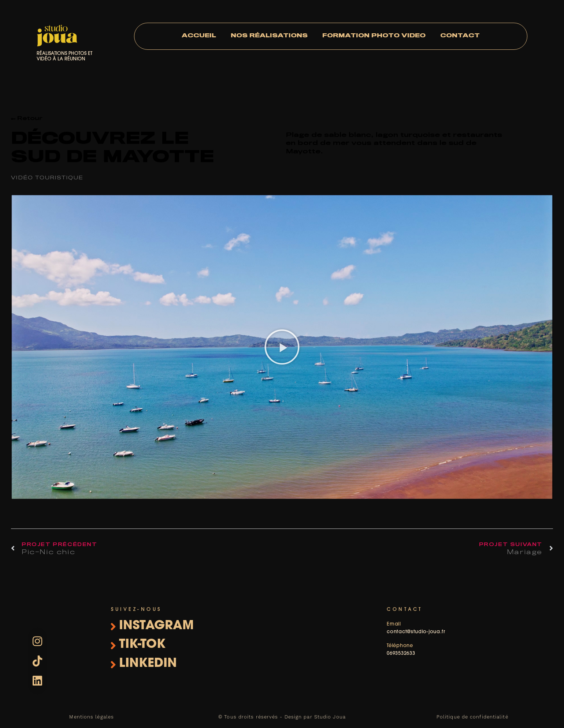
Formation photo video (374, 36)
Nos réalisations (269, 36)
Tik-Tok (142, 645)
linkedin (148, 664)
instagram (156, 626)
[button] (282, 347)
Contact (460, 36)
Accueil (199, 36)
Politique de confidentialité (472, 717)
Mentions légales (92, 717)
